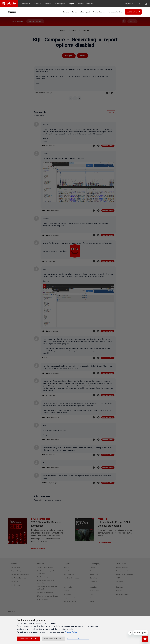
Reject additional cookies (53, 639)
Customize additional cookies (78, 639)
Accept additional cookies (28, 639)
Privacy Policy (71, 632)
